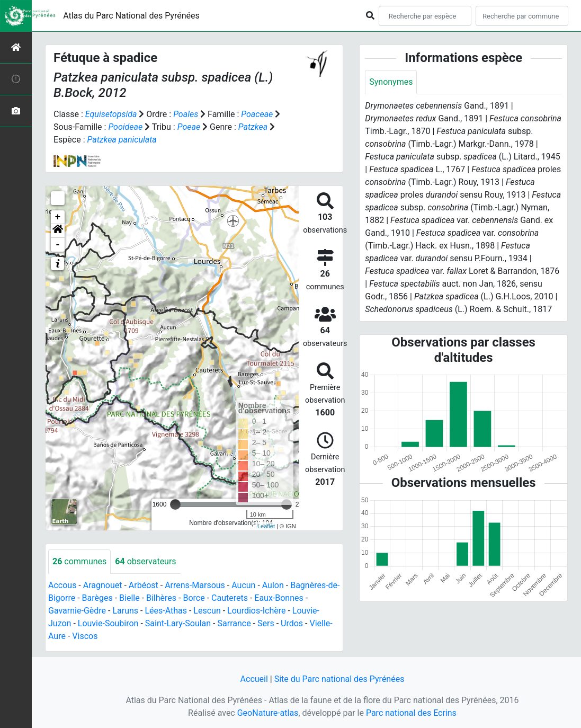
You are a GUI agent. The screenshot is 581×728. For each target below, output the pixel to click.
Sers (266, 623)
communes (79, 561)
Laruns (125, 611)
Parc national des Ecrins (411, 713)
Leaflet (266, 526)
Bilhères (161, 598)
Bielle (129, 598)
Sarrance (234, 623)
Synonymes (391, 82)
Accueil (254, 679)
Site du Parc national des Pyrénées (339, 679)
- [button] (58, 245)
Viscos (85, 636)
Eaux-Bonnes (279, 598)
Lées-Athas (166, 611)
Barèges (97, 598)
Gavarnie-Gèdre (77, 611)
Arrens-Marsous (195, 585)
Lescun (207, 611)
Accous (62, 585)
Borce (194, 598)
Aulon (273, 585)
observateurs (145, 561)
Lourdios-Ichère (256, 611)
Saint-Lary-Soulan (178, 623)
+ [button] (58, 217)
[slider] (175, 504)
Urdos (292, 623)
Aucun (243, 585)
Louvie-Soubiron (108, 623)
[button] (58, 231)
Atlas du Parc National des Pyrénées (131, 16)
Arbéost (144, 585)
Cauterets (230, 598)
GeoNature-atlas (268, 713)
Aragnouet (103, 585)
